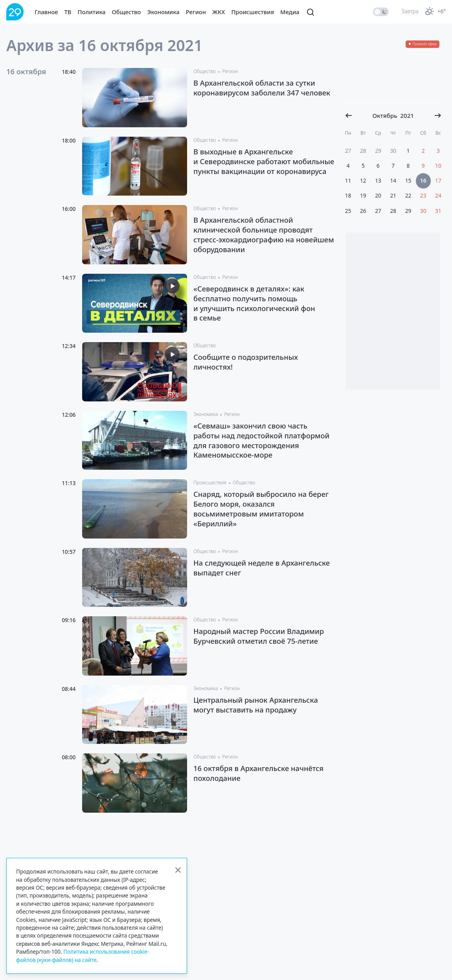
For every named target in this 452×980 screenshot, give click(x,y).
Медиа (290, 12)
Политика (92, 12)
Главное (46, 12)
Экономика (164, 12)
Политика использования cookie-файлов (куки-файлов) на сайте (83, 955)
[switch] (381, 12)
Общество (127, 12)
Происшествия (253, 12)
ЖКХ (219, 12)
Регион (196, 12)
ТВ (68, 12)
